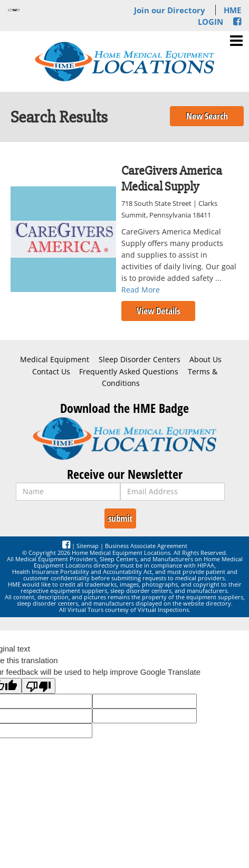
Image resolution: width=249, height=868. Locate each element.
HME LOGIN (219, 16)
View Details (158, 311)
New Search (207, 116)
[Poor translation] (39, 686)
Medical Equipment (55, 360)
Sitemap (88, 546)
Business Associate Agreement (146, 546)
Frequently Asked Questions (129, 372)
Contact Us (51, 372)
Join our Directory (170, 10)
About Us (205, 360)
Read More (141, 290)
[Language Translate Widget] (14, 10)
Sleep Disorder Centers (140, 360)
